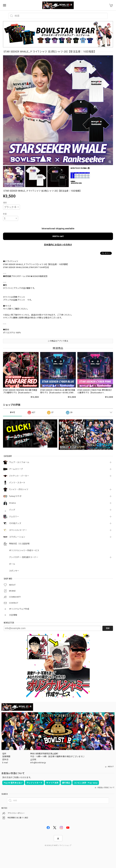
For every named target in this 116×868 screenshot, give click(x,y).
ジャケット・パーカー (19, 476)
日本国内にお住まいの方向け (58, 245)
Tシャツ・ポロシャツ (19, 489)
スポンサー (14, 571)
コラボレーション (17, 537)
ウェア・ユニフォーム (19, 462)
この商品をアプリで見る (58, 341)
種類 (5, 203)
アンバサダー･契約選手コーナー (24, 557)
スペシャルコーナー (18, 530)
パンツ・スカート (17, 483)
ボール (12, 564)
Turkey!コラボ (15, 496)
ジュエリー (14, 517)
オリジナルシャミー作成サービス (24, 550)
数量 (5, 214)
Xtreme (12, 503)
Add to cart (58, 236)
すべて (13, 412)
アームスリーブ (16, 469)
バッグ (12, 510)
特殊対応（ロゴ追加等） (20, 544)
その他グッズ (15, 523)
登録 (108, 628)
